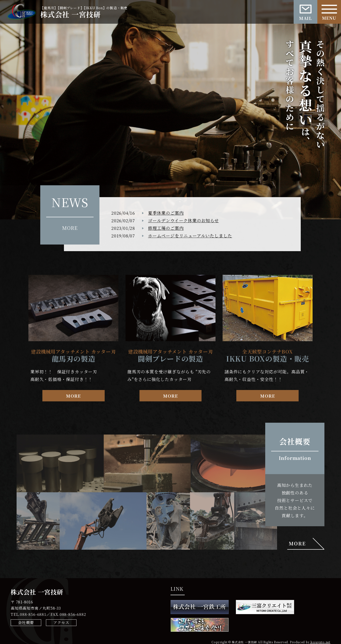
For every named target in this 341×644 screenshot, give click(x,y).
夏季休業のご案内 (166, 213)
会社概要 (26, 623)
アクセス (61, 623)
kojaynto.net (320, 642)
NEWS (70, 202)
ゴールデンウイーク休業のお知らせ (183, 220)
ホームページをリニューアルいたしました (190, 236)
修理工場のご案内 (166, 228)
